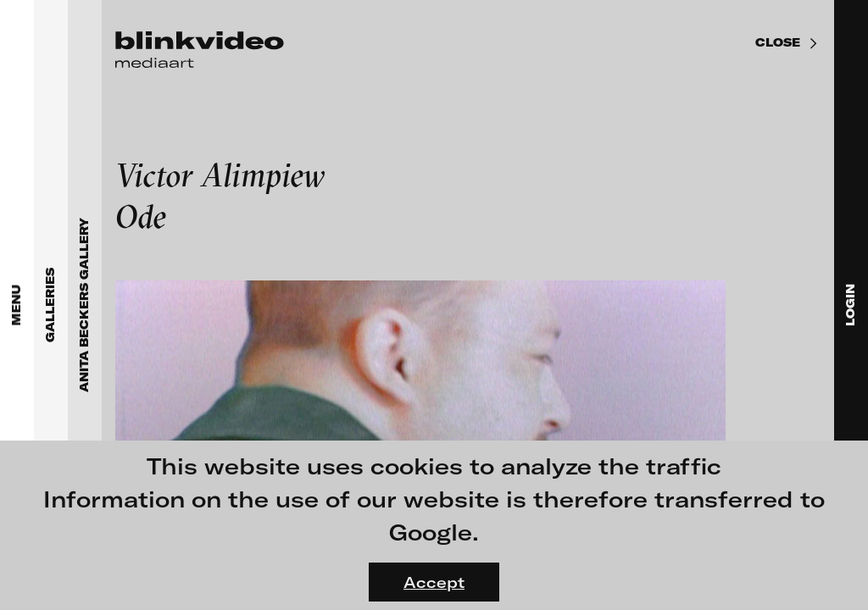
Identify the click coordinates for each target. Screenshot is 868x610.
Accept (434, 582)
